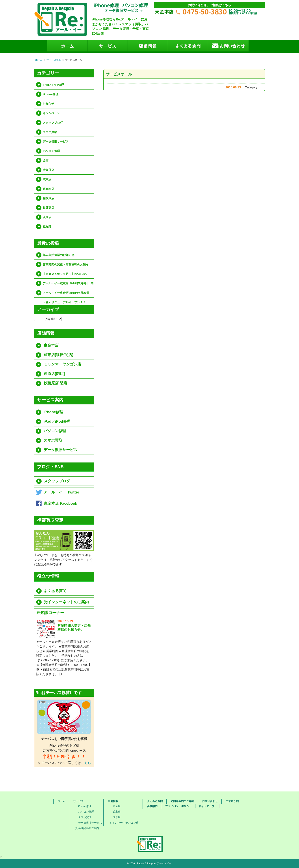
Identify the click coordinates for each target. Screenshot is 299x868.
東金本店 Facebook (60, 503)
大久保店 (48, 170)
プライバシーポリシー (178, 806)
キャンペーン (51, 113)
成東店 (47, 179)
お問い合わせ (210, 801)
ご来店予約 (232, 801)
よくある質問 (55, 591)
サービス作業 (54, 60)
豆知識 (47, 227)
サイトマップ (206, 806)
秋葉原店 (48, 208)
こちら (86, 763)
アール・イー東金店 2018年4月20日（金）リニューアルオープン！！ (66, 294)
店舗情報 (113, 801)
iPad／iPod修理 (53, 85)
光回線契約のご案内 (87, 828)
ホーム (39, 60)
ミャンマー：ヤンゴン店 (124, 823)
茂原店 (47, 217)
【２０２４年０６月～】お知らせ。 (66, 274)
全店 (46, 160)
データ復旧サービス (56, 142)
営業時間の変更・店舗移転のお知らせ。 (66, 266)
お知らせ (48, 104)
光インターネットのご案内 (66, 602)
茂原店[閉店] (54, 374)
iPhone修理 (50, 94)
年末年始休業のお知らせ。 (60, 255)
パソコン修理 (51, 151)
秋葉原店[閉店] (56, 383)
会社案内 (152, 806)
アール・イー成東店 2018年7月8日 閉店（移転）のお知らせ (68, 285)
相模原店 (48, 198)
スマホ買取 (50, 132)
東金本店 (48, 189)
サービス (78, 801)
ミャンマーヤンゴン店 (62, 364)
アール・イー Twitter (61, 492)
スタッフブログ (53, 123)
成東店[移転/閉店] (58, 355)
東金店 (117, 806)
